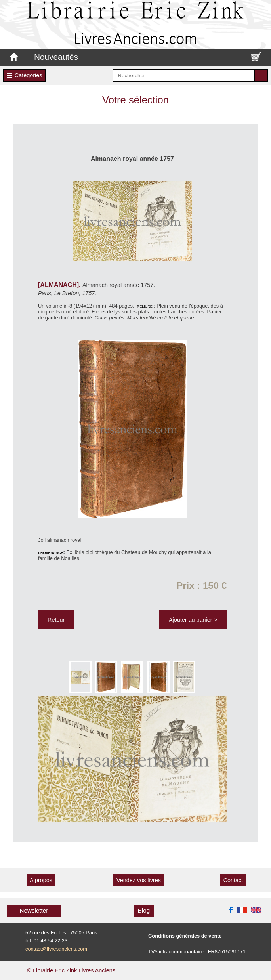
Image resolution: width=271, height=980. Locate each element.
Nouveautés (56, 57)
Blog (144, 910)
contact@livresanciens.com (56, 949)
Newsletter (34, 910)
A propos (41, 880)
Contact (233, 880)
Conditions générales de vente (185, 936)
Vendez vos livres (139, 880)
